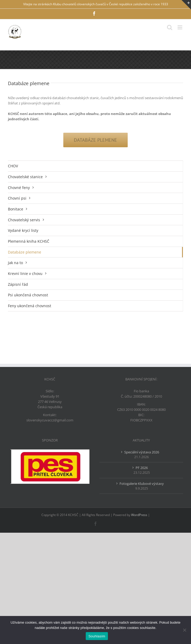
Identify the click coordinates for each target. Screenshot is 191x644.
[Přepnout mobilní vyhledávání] (170, 27)
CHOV (13, 166)
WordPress (139, 515)
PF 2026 (142, 468)
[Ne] (184, 630)
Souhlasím (97, 636)
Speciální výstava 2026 (142, 452)
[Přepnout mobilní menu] (180, 27)
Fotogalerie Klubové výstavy (142, 484)
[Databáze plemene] (96, 140)
